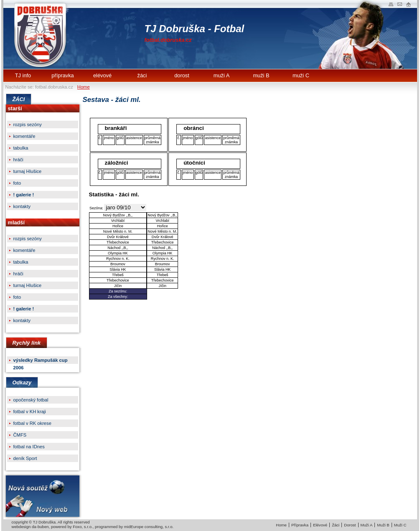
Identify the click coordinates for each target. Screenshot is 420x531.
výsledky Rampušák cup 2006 (41, 361)
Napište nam (400, 4)
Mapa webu (391, 4)
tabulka (21, 148)
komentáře (24, 136)
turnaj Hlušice (28, 171)
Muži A (367, 525)
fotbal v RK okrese (32, 423)
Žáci (336, 525)
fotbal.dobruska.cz (168, 40)
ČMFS (20, 435)
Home (84, 87)
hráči (18, 160)
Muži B (383, 525)
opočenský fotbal (31, 400)
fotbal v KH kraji (30, 412)
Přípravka (300, 525)
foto (17, 183)
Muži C (400, 525)
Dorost (350, 525)
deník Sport (25, 458)
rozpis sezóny (28, 124)
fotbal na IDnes (29, 447)
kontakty (22, 206)
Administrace (409, 4)
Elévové (320, 525)
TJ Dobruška (42, 35)
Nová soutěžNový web (43, 496)
